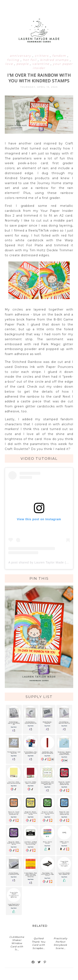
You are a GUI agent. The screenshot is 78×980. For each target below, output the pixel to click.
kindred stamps (55, 60)
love (10, 64)
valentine (41, 64)
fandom (60, 56)
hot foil (30, 60)
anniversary (21, 56)
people (23, 64)
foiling (14, 60)
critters (42, 56)
